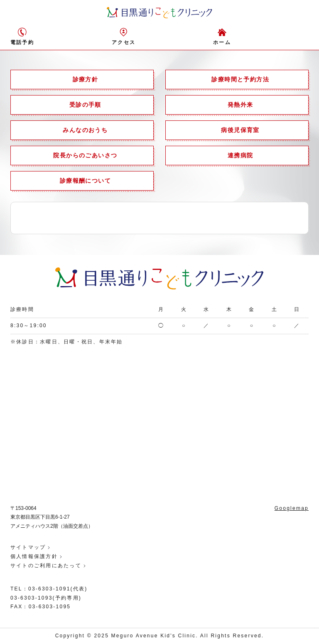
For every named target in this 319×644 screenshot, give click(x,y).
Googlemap (292, 508)
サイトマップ (28, 547)
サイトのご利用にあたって (46, 566)
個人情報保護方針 (34, 556)
